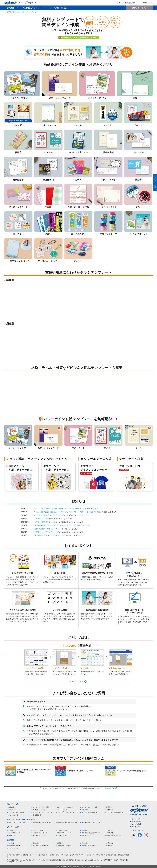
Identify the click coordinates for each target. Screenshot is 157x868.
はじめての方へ (38, 830)
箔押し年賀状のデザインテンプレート (48, 529)
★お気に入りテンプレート (34, 8)
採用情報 (109, 846)
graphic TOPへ (146, 3)
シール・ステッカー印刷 (90, 807)
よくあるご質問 (62, 830)
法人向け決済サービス (113, 835)
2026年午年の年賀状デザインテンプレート (50, 535)
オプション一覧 (13, 815)
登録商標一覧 (110, 788)
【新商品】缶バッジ (41, 519)
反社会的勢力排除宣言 (65, 846)
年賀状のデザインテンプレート (92, 823)
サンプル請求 (136, 824)
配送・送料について (39, 835)
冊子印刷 (109, 807)
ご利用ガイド (12, 8)
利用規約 (60, 843)
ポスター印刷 (13, 810)
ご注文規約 (110, 843)
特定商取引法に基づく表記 (90, 846)
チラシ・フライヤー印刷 (41, 807)
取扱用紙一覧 (37, 815)
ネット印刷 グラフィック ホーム (14, 12)
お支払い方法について (65, 835)
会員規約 (85, 843)
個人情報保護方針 (14, 846)
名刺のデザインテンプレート (42, 823)
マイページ (136, 819)
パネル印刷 (110, 810)
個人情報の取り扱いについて (42, 846)
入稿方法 (109, 830)
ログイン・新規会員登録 (124, 3)
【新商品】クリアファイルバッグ (46, 532)
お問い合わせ (136, 821)
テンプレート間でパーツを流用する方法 (85, 512)
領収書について (87, 835)
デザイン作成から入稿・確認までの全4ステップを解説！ (62, 508)
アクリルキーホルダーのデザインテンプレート (51, 515)
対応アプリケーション (65, 833)
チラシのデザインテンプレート (67, 823)
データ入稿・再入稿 (58, 8)
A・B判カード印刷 (39, 810)
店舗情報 (36, 843)
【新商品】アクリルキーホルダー (46, 522)
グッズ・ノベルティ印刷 (16, 812)
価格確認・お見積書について (91, 833)
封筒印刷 (85, 810)
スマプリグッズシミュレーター (68, 812)
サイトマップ (136, 827)
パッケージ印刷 (62, 810)
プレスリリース (13, 848)
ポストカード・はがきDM (66, 807)
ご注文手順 (110, 833)
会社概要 (11, 843)
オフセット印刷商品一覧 (90, 812)
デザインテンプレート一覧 (17, 823)
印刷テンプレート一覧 (40, 833)
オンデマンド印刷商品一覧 (115, 812)
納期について (13, 835)
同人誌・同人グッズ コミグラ (42, 812)
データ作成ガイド (14, 833)
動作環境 (85, 830)
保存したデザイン (140, 8)
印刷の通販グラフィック (15, 860)
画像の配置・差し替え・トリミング (54, 512)
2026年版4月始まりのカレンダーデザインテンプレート (54, 525)
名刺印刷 (11, 807)
